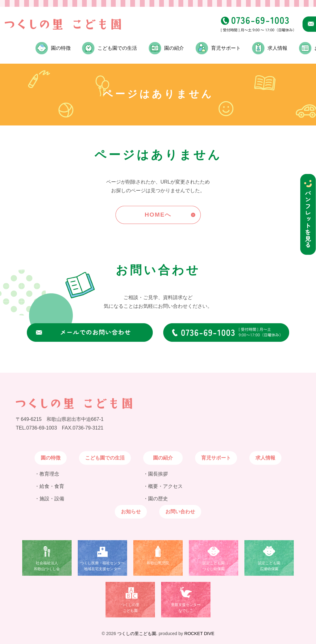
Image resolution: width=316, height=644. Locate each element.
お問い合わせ (180, 512)
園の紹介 (163, 458)
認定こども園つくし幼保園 (214, 566)
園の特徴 (51, 458)
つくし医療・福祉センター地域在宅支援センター (102, 566)
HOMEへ (158, 215)
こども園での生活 (117, 48)
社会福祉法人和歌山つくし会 (47, 566)
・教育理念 (47, 474)
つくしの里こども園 (130, 608)
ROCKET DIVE (199, 633)
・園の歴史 (156, 499)
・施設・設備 (49, 499)
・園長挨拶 (156, 474)
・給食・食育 (49, 486)
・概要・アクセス (163, 486)
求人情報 (277, 48)
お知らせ (131, 512)
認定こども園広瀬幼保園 (269, 566)
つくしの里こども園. (137, 633)
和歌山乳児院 (158, 563)
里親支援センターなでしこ (186, 608)
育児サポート (226, 48)
